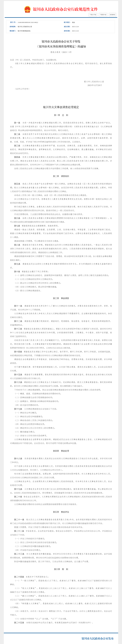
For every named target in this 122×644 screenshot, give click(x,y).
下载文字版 (93, 15)
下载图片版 (103, 15)
